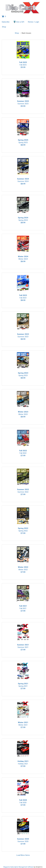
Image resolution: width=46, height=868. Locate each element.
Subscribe (6, 22)
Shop (4, 27)
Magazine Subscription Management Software (18, 867)
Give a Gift (19, 22)
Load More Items (23, 855)
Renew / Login (33, 22)
